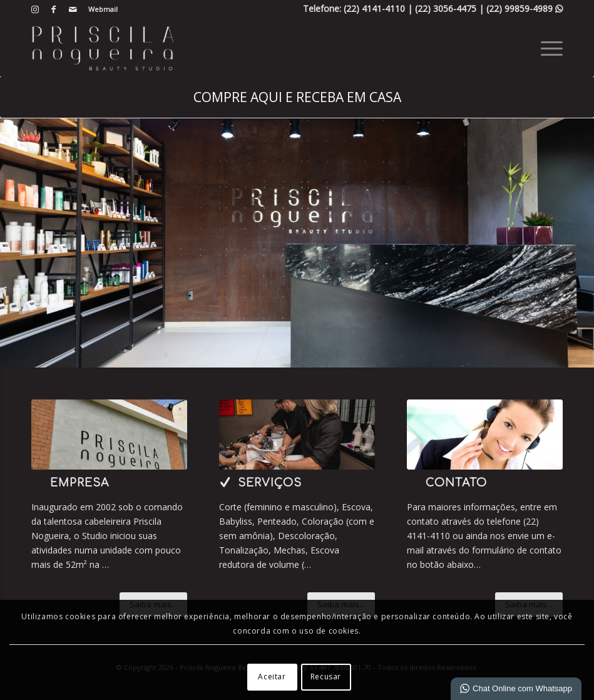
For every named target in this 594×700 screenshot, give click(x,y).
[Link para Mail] (73, 9)
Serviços (270, 483)
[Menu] (545, 48)
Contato (456, 483)
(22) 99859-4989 (525, 8)
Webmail (103, 9)
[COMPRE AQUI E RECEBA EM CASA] (297, 97)
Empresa (79, 483)
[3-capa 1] (297, 435)
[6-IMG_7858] (109, 435)
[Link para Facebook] (54, 9)
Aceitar (272, 677)
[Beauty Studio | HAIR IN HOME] (102, 48)
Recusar (326, 677)
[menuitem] (100, 9)
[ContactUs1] (485, 435)
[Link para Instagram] (35, 9)
